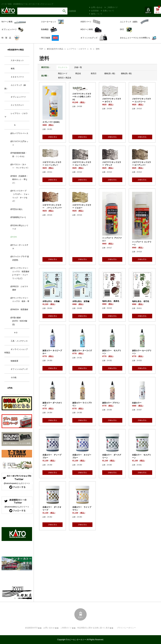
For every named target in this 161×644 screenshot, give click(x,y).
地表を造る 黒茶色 (111, 301)
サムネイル (63, 67)
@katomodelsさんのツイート (17, 507)
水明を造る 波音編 (81, 301)
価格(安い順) (110, 73)
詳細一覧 (78, 67)
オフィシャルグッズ (19, 369)
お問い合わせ (97, 7)
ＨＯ (16, 333)
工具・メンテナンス (19, 341)
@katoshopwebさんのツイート (17, 483)
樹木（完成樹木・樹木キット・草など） (20, 179)
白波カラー (137, 403)
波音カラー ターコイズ (82, 351)
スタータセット (17, 60)
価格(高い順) (126, 73)
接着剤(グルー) (19, 217)
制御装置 (14, 361)
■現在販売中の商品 (55, 49)
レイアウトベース (21, 133)
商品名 (78, 73)
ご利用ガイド (112, 7)
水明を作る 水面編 (51, 301)
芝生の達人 (18, 209)
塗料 (98, 49)
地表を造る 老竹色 (141, 301)
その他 (14, 377)
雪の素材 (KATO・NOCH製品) (20, 321)
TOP (41, 49)
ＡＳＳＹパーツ (17, 77)
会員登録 (95, 11)
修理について (97, 14)
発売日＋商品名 (65, 78)
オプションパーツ (18, 97)
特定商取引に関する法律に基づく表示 (93, 628)
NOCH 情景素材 (21, 309)
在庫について (108, 11)
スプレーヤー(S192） (52, 122)
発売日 (94, 73)
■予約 (10, 388)
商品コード (63, 73)
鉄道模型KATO (31, 628)
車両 (13, 69)
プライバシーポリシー (126, 628)
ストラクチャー (17, 105)
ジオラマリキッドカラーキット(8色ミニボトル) (82, 97)
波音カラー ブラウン (111, 403)
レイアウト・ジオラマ (77, 49)
